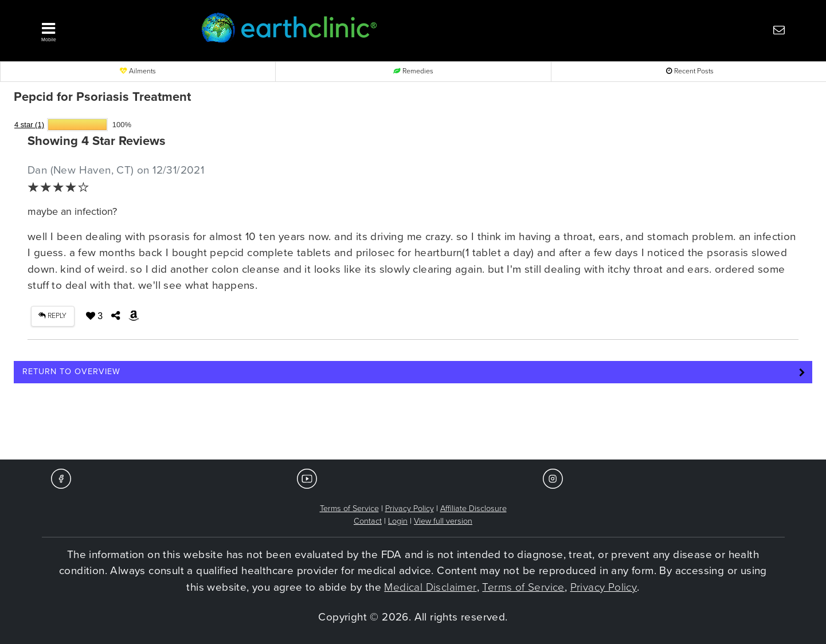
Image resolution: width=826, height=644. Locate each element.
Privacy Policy (410, 508)
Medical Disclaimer (430, 587)
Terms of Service (349, 508)
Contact (368, 521)
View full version (443, 521)
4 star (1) (29, 125)
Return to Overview (71, 372)
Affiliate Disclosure (473, 508)
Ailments (138, 71)
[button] (104, 29)
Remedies (413, 71)
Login (398, 521)
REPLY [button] (52, 316)
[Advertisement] (413, 425)
